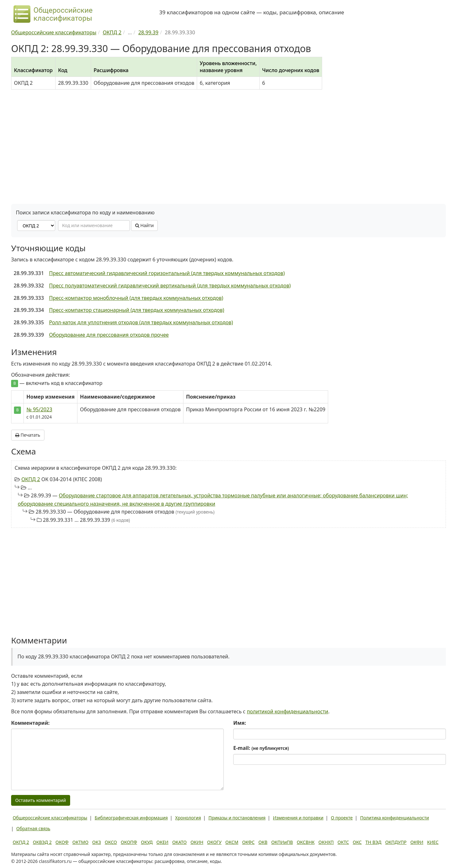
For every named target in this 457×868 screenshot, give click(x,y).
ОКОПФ (129, 842)
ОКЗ (97, 842)
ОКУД (147, 842)
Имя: (240, 723)
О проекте (342, 818)
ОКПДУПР (396, 842)
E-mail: (261, 748)
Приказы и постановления (237, 818)
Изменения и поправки (298, 818)
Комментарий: (30, 723)
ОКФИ (417, 842)
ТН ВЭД (374, 842)
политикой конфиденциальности (288, 711)
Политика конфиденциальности (395, 818)
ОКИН (197, 842)
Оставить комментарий (41, 800)
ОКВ (263, 842)
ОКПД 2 (31, 479)
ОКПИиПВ (282, 842)
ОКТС (343, 842)
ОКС (357, 842)
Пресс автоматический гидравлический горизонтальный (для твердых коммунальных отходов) (167, 273)
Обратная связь (33, 828)
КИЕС (433, 842)
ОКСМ (232, 842)
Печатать (28, 435)
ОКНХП (326, 842)
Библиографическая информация (131, 818)
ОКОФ (62, 842)
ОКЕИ (162, 842)
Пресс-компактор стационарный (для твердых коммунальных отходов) (136, 310)
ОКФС (248, 842)
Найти (145, 225)
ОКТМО (80, 842)
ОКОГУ (215, 842)
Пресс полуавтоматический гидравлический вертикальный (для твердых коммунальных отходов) (170, 286)
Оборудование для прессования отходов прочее (109, 335)
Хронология (188, 818)
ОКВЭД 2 (42, 842)
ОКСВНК (306, 842)
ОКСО (111, 842)
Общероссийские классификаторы (50, 818)
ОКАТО (180, 842)
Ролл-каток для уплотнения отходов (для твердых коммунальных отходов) (141, 322)
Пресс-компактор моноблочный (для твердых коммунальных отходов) (136, 298)
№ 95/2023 (39, 409)
